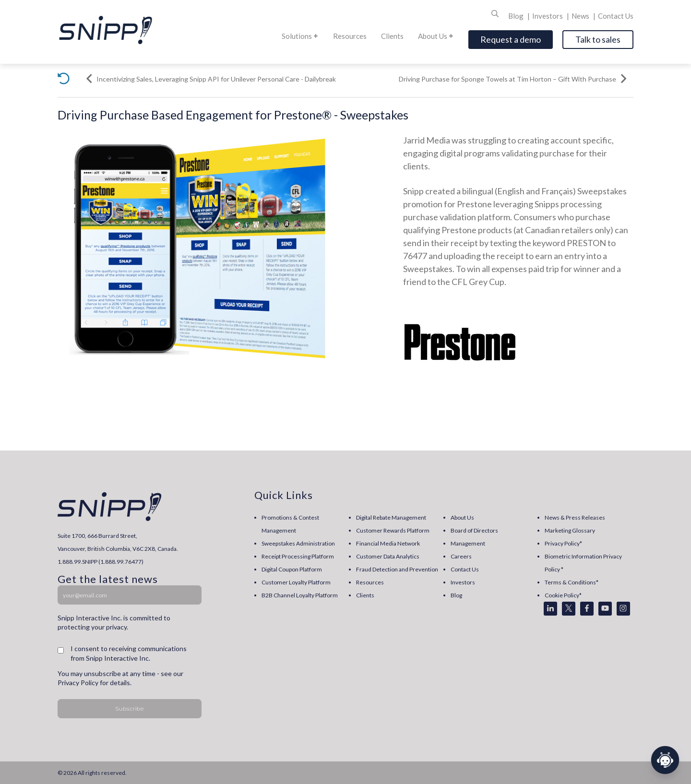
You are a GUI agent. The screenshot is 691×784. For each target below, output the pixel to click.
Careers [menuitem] (461, 556)
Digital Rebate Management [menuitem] (391, 517)
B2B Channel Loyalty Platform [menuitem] (300, 595)
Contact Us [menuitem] (465, 569)
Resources (350, 36)
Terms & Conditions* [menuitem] (572, 582)
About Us (436, 36)
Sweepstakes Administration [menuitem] (298, 543)
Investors (548, 16)
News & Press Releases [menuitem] (575, 517)
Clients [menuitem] (365, 595)
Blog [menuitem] (456, 595)
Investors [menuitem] (463, 582)
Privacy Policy (78, 683)
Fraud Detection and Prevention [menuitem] (397, 569)
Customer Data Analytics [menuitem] (388, 556)
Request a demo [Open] (511, 39)
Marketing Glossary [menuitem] (570, 530)
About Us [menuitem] (462, 517)
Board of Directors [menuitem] (474, 530)
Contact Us (616, 16)
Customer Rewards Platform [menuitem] (393, 530)
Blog (517, 16)
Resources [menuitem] (370, 582)
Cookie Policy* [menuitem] (563, 595)
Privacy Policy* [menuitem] (563, 543)
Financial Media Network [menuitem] (388, 543)
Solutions (300, 36)
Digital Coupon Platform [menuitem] (292, 569)
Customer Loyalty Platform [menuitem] (296, 582)
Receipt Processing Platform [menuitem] (298, 556)
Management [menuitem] (468, 543)
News (581, 16)
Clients (392, 36)
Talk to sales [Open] (598, 39)
